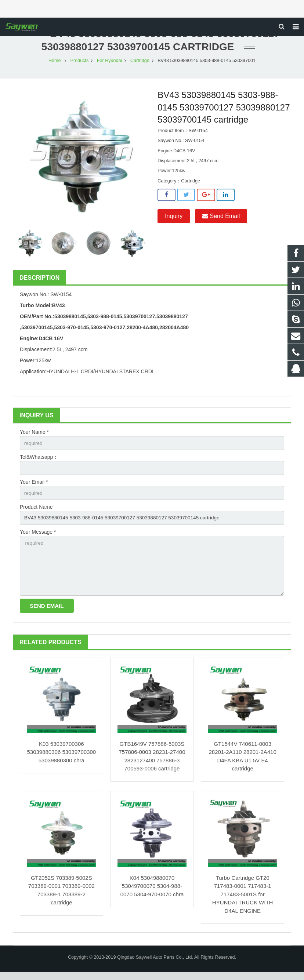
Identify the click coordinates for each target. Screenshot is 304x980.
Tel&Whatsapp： (39, 461)
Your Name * (34, 436)
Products (80, 65)
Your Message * (38, 538)
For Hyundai (110, 65)
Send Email (221, 220)
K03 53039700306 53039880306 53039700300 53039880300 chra (61, 760)
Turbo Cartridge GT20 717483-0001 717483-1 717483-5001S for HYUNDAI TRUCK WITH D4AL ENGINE (243, 902)
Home (55, 65)
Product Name (36, 512)
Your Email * (34, 487)
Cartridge (140, 65)
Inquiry (174, 220)
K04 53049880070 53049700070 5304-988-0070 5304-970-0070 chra (152, 894)
